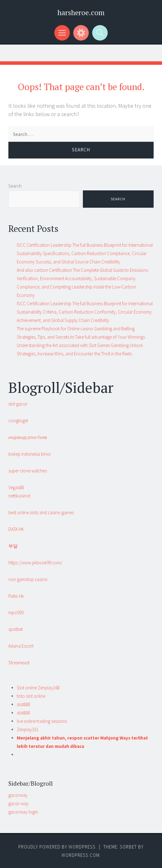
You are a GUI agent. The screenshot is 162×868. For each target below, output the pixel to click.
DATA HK (16, 529)
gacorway (18, 795)
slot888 (23, 704)
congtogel (18, 421)
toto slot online (31, 696)
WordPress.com (81, 855)
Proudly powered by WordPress (57, 847)
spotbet (16, 629)
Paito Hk (16, 596)
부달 (13, 546)
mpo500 (16, 612)
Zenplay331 (28, 729)
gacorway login (23, 812)
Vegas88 (16, 487)
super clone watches (28, 471)
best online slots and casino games (41, 512)
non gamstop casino (28, 579)
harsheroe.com (81, 13)
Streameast (19, 663)
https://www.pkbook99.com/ (35, 563)
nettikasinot (19, 496)
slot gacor (18, 404)
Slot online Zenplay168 (38, 688)
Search (15, 186)
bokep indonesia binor (30, 454)
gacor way (18, 803)
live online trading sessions (42, 721)
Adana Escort (21, 646)
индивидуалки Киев (28, 437)
